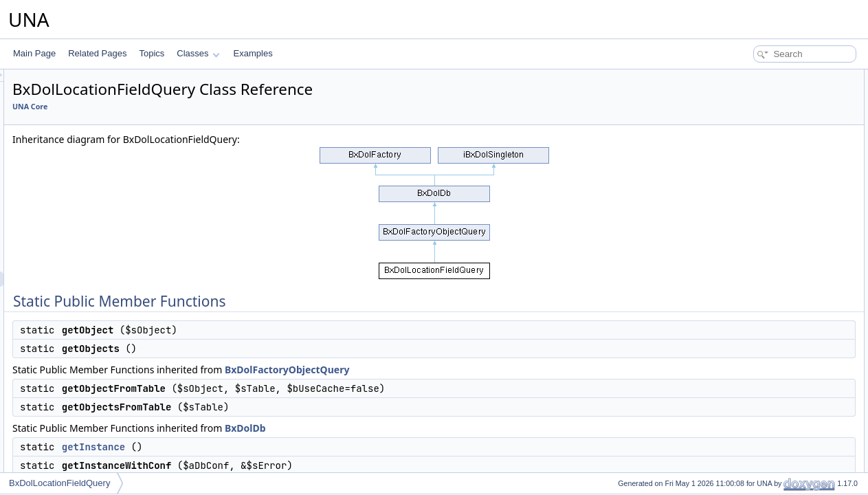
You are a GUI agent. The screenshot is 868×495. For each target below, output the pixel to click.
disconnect (745, 289)
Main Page (34, 53)
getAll (736, 455)
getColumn (746, 410)
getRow (740, 395)
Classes (198, 53)
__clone (740, 243)
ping (734, 304)
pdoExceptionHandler (765, 349)
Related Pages (97, 53)
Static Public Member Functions (773, 77)
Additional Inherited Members (768, 213)
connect (740, 274)
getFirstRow (748, 425)
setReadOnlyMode (760, 258)
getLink (739, 183)
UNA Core (202, 107)
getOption (744, 364)
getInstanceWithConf (764, 168)
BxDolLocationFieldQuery (59, 483)
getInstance (265, 447)
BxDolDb (417, 428)
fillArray (739, 470)
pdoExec (742, 319)
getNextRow (748, 440)
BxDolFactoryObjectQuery (459, 370)
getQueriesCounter (760, 198)
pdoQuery (744, 334)
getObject (743, 92)
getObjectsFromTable (765, 137)
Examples (253, 53)
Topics (152, 53)
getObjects (745, 107)
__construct (747, 228)
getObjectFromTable (763, 122)
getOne (739, 379)
